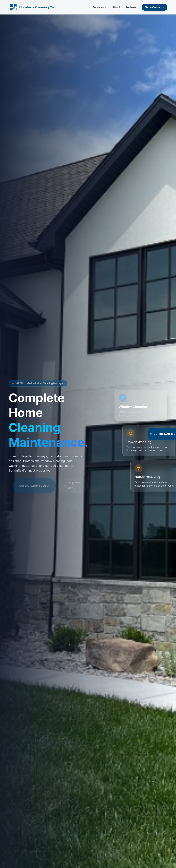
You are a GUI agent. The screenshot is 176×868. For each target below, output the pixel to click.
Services (100, 7)
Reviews (131, 7)
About (116, 7)
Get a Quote (155, 7)
